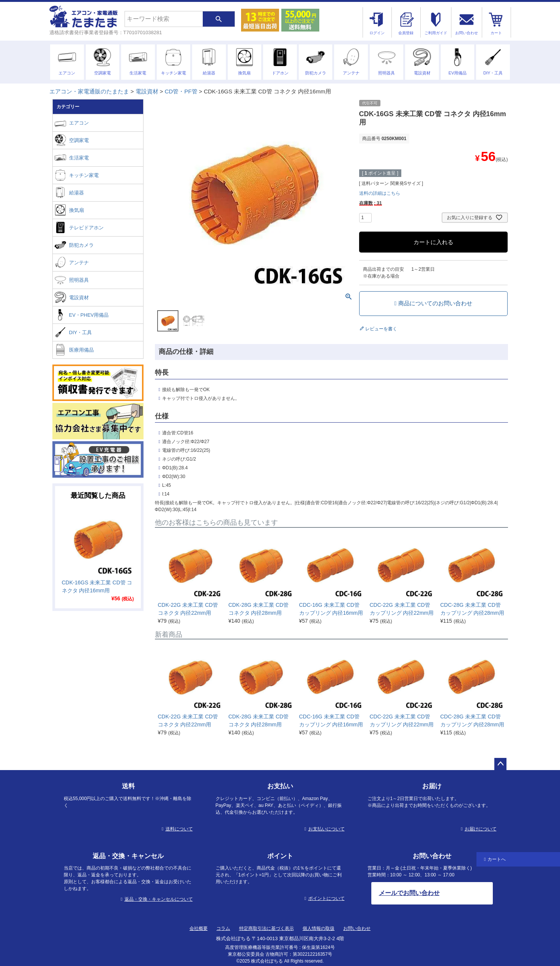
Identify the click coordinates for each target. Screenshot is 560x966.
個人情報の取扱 (319, 928)
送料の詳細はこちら (380, 193)
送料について (179, 829)
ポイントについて (327, 898)
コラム (223, 928)
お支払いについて (327, 829)
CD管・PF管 (181, 91)
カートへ (497, 859)
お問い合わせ (357, 928)
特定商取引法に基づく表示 (267, 928)
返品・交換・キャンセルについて (159, 899)
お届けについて (481, 829)
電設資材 (147, 91)
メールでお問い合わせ (409, 893)
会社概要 (199, 928)
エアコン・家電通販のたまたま (89, 91)
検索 (219, 19)
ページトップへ (500, 764)
